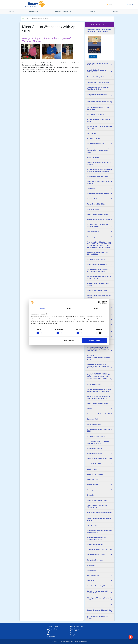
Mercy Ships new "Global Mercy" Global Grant (98, 64)
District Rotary (74, 633)
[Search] (116, 4)
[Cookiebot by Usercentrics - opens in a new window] (99, 302)
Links (50, 633)
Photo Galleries (52, 629)
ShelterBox (91, 565)
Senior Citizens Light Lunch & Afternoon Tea (97, 506)
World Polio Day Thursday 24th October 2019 (97, 71)
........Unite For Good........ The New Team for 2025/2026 (98, 442)
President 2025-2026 (94, 448)
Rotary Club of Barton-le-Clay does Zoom (99, 120)
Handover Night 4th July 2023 (97, 500)
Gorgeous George (93, 232)
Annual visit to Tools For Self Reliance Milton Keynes (97, 538)
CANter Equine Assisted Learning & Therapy (99, 163)
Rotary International (76, 629)
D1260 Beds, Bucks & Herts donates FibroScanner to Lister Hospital (99, 30)
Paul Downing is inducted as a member (97, 95)
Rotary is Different (93, 138)
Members (131, 4)
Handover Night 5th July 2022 (97, 290)
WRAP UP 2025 (92, 469)
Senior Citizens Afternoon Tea (97, 214)
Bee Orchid (91, 581)
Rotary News (74, 635)
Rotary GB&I (74, 631)
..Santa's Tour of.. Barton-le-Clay (98, 82)
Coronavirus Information (95, 114)
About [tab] (96, 308)
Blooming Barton (93, 199)
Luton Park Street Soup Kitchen (98, 586)
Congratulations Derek (95, 560)
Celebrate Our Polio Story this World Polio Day (99, 182)
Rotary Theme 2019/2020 (96, 555)
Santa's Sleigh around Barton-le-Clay (99, 610)
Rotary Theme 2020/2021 (96, 144)
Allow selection (69, 340)
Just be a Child (92, 525)
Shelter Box (91, 495)
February (90, 490)
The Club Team (53, 631)
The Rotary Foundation (95, 544)
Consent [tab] (42, 308)
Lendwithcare (92, 570)
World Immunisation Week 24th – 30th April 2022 (98, 253)
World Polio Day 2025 (94, 464)
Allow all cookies (94, 340)
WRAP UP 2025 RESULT (95, 474)
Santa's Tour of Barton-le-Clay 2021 (99, 220)
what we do (34, 12)
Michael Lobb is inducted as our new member (99, 296)
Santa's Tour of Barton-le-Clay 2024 (99, 414)
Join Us (92, 12)
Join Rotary (91, 188)
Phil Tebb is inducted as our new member (98, 284)
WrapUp (90, 409)
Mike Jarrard (91, 133)
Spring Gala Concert (94, 384)
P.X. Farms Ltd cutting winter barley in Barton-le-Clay (99, 277)
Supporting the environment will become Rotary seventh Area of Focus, (98, 151)
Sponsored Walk (93, 419)
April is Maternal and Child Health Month (98, 617)
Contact (11, 12)
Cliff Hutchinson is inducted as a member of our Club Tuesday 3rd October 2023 (98, 349)
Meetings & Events (63, 12)
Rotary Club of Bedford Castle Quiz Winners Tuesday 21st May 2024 (99, 390)
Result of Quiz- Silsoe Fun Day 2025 (99, 459)
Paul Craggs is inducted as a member (100, 101)
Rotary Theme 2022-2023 (96, 259)
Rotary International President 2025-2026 (100, 430)
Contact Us (51, 635)
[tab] (100, 30)
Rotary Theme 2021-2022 (96, 204)
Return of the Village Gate (96, 77)
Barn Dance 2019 (93, 575)
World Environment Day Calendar (98, 194)
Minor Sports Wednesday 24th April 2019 (99, 599)
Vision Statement (93, 157)
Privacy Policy (52, 637)
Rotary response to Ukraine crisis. (99, 237)
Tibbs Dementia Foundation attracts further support (99, 531)
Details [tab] (69, 308)
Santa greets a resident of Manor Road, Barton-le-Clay (98, 88)
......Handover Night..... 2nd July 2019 (99, 550)
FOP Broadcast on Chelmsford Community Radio (97, 226)
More (115, 12)
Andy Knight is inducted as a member (99, 512)
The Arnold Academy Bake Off (97, 264)
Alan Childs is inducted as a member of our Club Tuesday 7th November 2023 (99, 358)
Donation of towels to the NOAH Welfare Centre (98, 592)
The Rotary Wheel (93, 209)
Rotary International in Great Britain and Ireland (74, 642)
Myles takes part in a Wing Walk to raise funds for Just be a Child (99, 397)
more (93, 57)
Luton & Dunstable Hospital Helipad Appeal (99, 519)
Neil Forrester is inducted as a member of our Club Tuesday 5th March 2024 (98, 366)
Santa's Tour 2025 (93, 485)
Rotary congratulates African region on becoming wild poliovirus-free (99, 170)
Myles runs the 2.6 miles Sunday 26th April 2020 (100, 127)
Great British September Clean (97, 176)
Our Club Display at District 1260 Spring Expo (98, 108)
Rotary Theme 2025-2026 (96, 436)
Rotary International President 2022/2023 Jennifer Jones (97, 270)
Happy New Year (92, 479)
